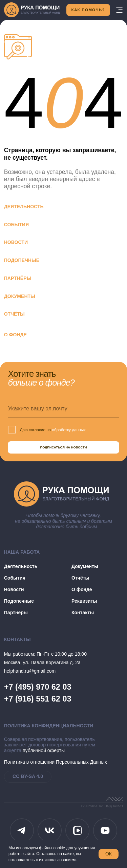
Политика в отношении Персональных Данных (56, 762)
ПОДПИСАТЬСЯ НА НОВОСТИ (63, 447)
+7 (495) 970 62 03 (38, 687)
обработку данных (69, 430)
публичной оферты (44, 750)
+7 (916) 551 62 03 (38, 699)
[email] (63, 409)
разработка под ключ (102, 806)
